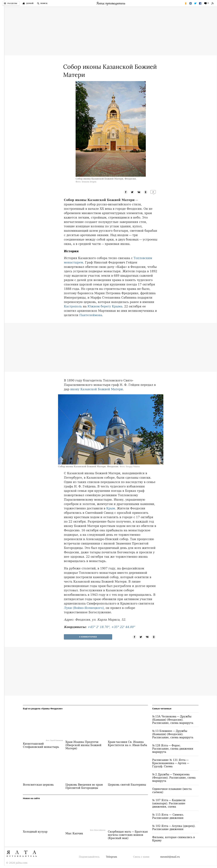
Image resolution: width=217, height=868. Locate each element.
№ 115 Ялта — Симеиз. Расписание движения (168, 816)
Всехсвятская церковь (38, 785)
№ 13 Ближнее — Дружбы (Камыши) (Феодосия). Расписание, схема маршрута (173, 734)
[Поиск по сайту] (42, 3)
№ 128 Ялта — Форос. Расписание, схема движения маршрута (173, 749)
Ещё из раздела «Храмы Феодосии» (43, 709)
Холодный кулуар (35, 832)
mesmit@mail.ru (170, 857)
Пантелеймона (91, 315)
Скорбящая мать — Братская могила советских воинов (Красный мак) (128, 835)
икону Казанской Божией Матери (97, 389)
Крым (111, 508)
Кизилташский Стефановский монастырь (41, 745)
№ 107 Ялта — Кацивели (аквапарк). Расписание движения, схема (169, 803)
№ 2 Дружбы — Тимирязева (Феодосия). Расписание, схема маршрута (174, 778)
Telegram (112, 857)
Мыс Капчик (74, 833)
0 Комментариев (88, 637)
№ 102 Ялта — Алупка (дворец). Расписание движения (174, 828)
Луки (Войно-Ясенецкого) (84, 608)
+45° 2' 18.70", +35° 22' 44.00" (111, 627)
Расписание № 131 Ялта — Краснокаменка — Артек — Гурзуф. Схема (171, 763)
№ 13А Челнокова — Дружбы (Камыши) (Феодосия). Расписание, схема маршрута (173, 720)
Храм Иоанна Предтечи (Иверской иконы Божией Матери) (83, 745)
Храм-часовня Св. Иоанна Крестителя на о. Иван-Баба (128, 744)
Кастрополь (73, 306)
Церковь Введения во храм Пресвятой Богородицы (84, 786)
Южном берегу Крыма (105, 306)
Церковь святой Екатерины (127, 785)
